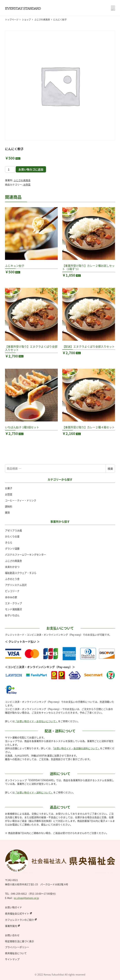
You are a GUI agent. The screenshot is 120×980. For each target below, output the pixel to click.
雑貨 (7, 513)
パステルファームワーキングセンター (26, 555)
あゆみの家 (11, 597)
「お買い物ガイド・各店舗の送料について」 (76, 748)
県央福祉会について (16, 953)
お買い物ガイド (13, 907)
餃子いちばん (12, 615)
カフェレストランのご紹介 (19, 920)
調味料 (9, 506)
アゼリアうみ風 (13, 530)
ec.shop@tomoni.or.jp (26, 898)
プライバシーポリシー (17, 947)
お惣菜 (27, 185)
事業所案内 (11, 926)
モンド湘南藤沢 (13, 609)
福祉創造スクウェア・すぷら (21, 573)
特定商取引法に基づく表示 (19, 941)
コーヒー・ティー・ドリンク (21, 500)
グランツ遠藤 (12, 549)
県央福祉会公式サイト (17, 913)
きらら (9, 543)
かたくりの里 (12, 536)
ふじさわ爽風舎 (22, 180)
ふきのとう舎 (12, 579)
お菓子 (9, 488)
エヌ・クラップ (13, 603)
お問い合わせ (12, 935)
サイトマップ (12, 959)
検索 (110, 469)
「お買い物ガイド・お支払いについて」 (36, 721)
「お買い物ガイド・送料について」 (34, 792)
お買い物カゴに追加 (31, 169)
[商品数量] (10, 169)
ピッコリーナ (12, 591)
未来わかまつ (12, 567)
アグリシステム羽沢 (16, 585)
